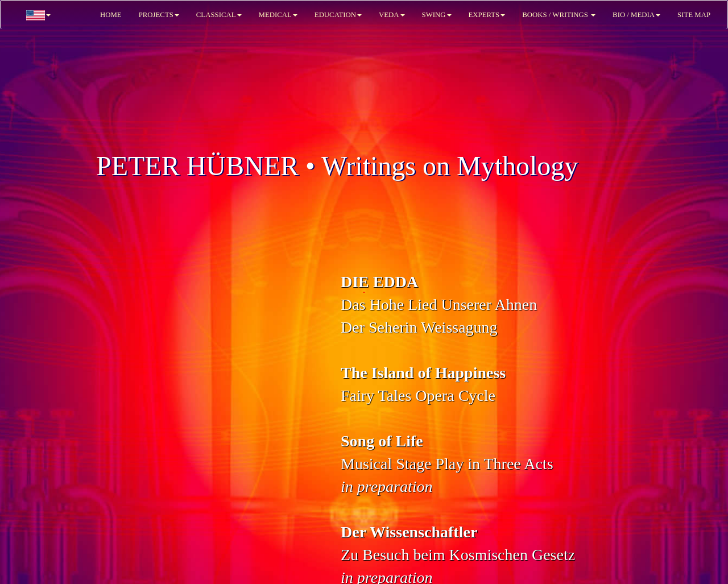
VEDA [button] (392, 15)
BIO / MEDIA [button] (636, 15)
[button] (38, 15)
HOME (111, 15)
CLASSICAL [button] (219, 15)
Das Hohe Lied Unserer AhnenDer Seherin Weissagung (439, 305)
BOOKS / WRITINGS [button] (559, 15)
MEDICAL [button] (278, 15)
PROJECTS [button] (159, 15)
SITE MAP (694, 15)
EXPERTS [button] (487, 15)
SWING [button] (437, 15)
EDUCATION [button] (338, 15)
